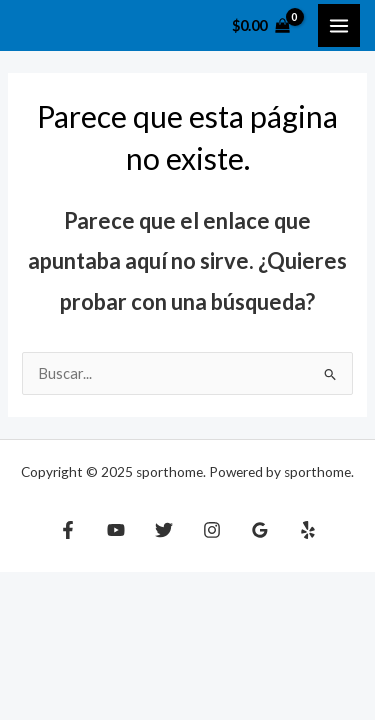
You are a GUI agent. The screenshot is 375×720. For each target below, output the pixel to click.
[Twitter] (164, 530)
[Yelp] (308, 530)
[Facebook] (68, 530)
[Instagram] (212, 530)
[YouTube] (116, 530)
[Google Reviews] (260, 530)
